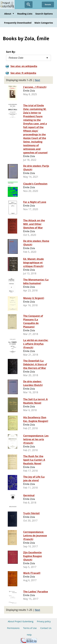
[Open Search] (29, 5)
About (9, 14)
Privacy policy (44, 621)
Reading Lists (25, 14)
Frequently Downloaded (18, 23)
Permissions (13, 628)
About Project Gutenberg (21, 621)
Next (37, 80)
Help (29, 635)
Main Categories (44, 23)
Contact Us (46, 628)
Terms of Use (30, 628)
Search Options (44, 14)
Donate (48, 4)
